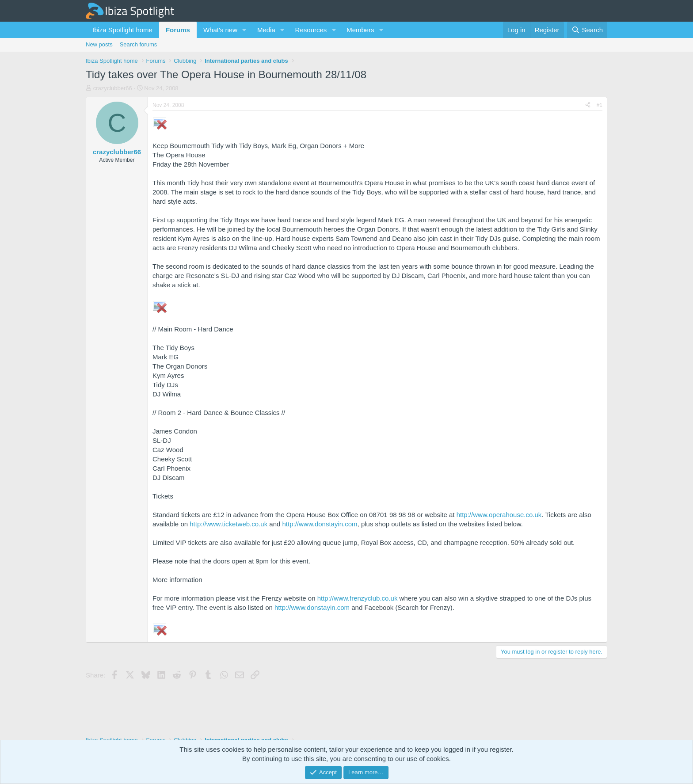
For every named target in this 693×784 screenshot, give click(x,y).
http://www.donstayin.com (320, 524)
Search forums (139, 44)
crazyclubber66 (113, 88)
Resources (311, 30)
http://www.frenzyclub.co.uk (358, 598)
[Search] (587, 30)
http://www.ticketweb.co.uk (228, 524)
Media (266, 30)
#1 (600, 105)
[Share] (588, 105)
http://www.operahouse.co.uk (499, 515)
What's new (220, 30)
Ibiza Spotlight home (122, 30)
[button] (244, 30)
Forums (178, 30)
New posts (99, 44)
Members (360, 30)
